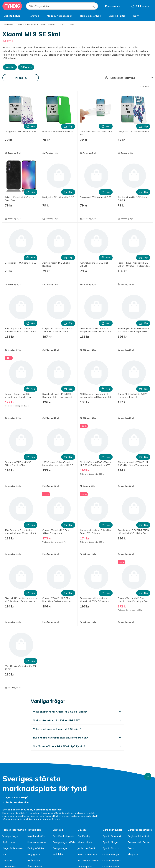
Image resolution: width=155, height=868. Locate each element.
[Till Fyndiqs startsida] (12, 6)
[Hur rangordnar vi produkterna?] (107, 78)
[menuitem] (12, 16)
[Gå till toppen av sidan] (148, 776)
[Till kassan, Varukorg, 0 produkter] (140, 6)
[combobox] (62, 6)
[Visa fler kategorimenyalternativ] (151, 16)
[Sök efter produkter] (93, 6)
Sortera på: (117, 78)
